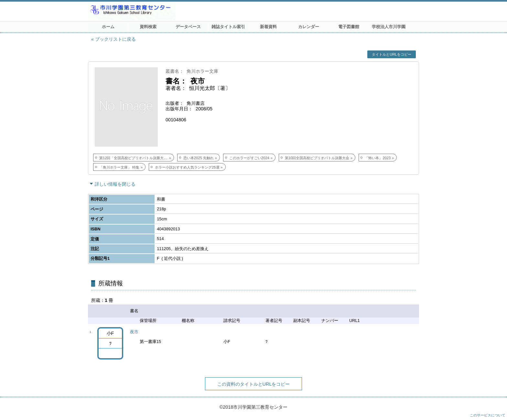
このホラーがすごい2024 (249, 158)
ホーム (108, 27)
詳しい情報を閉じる (115, 184)
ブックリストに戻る (115, 39)
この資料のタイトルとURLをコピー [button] (254, 384)
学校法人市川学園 (389, 27)
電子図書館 (349, 27)
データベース (188, 27)
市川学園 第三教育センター (156, 11)
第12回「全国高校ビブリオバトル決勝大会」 (135, 158)
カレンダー (309, 27)
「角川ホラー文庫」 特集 (119, 167)
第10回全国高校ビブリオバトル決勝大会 (317, 158)
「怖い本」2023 (378, 158)
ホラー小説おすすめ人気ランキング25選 (187, 167)
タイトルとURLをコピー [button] (391, 54)
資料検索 (148, 27)
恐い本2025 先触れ (199, 158)
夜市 (134, 332)
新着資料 (268, 27)
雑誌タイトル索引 (228, 27)
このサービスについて (488, 415)
